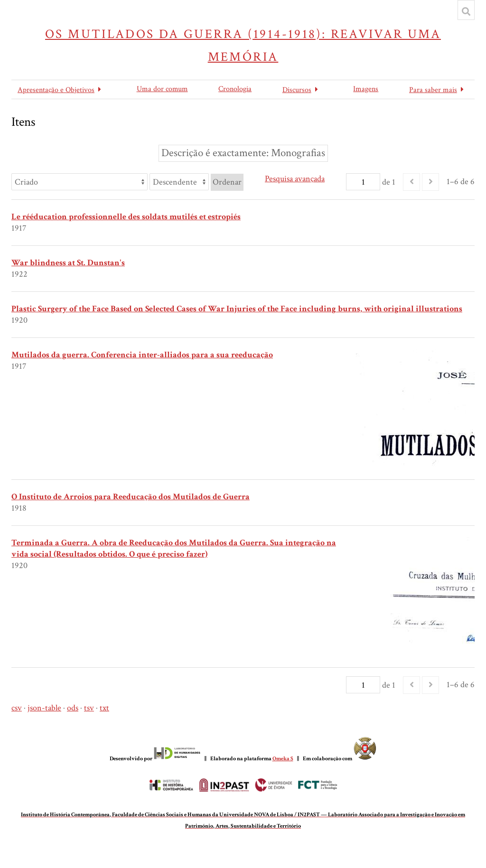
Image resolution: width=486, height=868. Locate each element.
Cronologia (235, 89)
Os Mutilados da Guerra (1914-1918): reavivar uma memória (243, 45)
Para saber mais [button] (433, 90)
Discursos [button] (297, 90)
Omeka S (283, 759)
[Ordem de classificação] (179, 182)
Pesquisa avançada (295, 179)
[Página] (363, 182)
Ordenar (227, 182)
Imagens (366, 89)
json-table (44, 708)
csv (17, 708)
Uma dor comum (162, 89)
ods (73, 708)
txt (104, 708)
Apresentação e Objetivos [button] (56, 90)
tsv (89, 708)
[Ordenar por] (79, 182)
